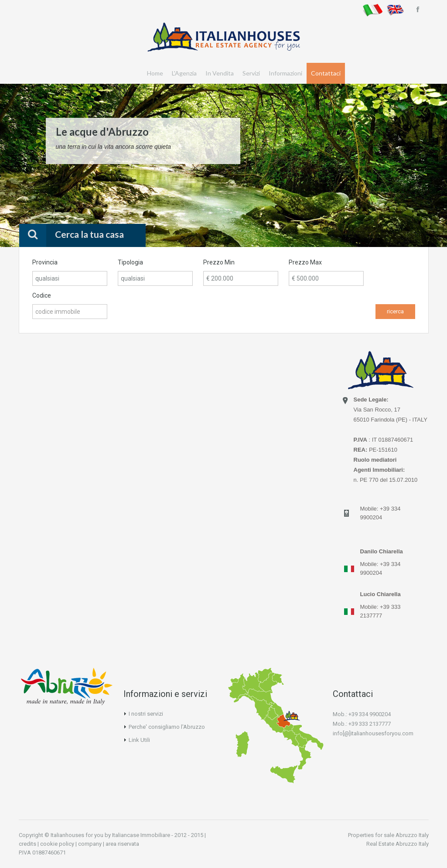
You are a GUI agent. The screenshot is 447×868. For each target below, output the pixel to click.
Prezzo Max (305, 262)
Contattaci (326, 73)
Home (155, 73)
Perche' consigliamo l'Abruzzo (167, 727)
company (90, 844)
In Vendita (220, 73)
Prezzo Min (219, 262)
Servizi (251, 73)
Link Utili (139, 740)
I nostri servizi (146, 714)
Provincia (45, 262)
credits (27, 844)
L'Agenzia (184, 73)
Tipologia (130, 262)
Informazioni (285, 73)
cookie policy (57, 844)
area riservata (122, 844)
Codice (42, 295)
